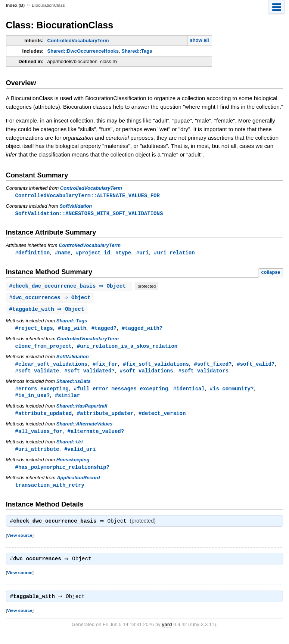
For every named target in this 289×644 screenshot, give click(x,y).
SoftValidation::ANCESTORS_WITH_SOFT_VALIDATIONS (89, 214)
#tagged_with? (142, 330)
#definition (33, 253)
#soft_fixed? (213, 367)
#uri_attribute (37, 454)
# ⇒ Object (70, 287)
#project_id (93, 253)
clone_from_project (44, 348)
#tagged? (104, 330)
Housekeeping (73, 465)
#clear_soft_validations (52, 367)
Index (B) (15, 5)
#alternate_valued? (96, 436)
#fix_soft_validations (156, 367)
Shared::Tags (137, 51)
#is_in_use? (33, 399)
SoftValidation (76, 206)
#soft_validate (37, 374)
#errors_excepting (42, 392)
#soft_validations (147, 374)
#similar (67, 399)
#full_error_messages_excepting (121, 392)
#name (63, 253)
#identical (189, 392)
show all (199, 40)
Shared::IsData (74, 385)
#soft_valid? (256, 367)
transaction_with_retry (50, 491)
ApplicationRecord (78, 483)
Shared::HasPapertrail (82, 410)
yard (167, 633)
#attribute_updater (105, 417)
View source (20, 542)
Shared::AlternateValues (85, 428)
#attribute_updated (44, 417)
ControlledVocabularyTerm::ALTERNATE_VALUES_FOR (88, 196)
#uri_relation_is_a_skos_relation (127, 348)
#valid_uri (80, 454)
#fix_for (105, 367)
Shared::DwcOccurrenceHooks (83, 51)
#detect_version (162, 417)
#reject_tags (34, 330)
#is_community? (231, 392)
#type (123, 253)
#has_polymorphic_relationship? (63, 472)
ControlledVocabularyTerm (78, 41)
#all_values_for (39, 436)
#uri (143, 253)
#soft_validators (203, 374)
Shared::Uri (70, 447)
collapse (271, 273)
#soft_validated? (89, 374)
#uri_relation (174, 253)
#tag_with (72, 330)
